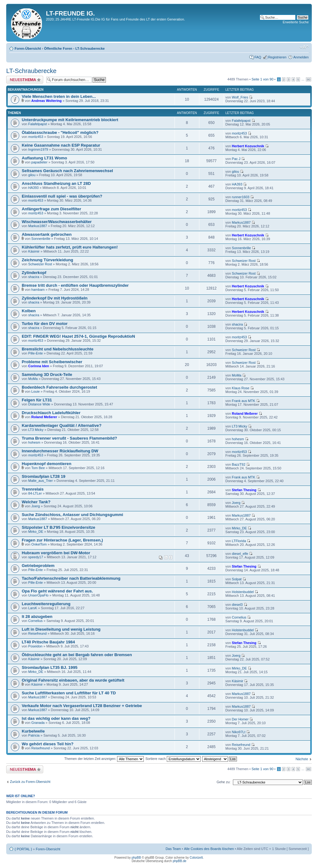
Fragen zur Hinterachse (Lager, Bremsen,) (62, 540)
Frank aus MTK (244, 401)
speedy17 (36, 557)
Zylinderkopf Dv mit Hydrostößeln (55, 298)
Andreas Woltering (47, 101)
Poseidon (35, 646)
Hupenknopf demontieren (47, 464)
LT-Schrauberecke (90, 48)
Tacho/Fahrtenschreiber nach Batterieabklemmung (71, 578)
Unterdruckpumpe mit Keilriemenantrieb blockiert (70, 120)
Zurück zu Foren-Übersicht (30, 782)
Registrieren (277, 57)
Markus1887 (38, 226)
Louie (36, 391)
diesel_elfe (240, 554)
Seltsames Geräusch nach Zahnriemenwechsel (67, 171)
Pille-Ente (36, 353)
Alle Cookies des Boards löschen (209, 849)
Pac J (236, 159)
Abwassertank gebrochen (47, 234)
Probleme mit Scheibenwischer (52, 362)
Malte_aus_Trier (41, 481)
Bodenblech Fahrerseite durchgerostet (59, 387)
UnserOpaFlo (38, 595)
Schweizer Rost (40, 264)
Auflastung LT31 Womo (44, 158)
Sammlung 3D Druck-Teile (47, 375)
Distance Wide (39, 404)
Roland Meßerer (44, 417)
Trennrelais (33, 489)
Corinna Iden (39, 366)
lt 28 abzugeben (37, 617)
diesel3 (237, 605)
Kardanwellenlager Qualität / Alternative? (62, 425)
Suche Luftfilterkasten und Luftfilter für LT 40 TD (69, 693)
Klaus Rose (241, 388)
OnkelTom (39, 544)
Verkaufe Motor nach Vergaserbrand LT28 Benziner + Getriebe (82, 706)
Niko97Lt (239, 732)
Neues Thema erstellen (25, 80)
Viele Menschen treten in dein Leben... (59, 96)
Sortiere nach (173, 759)
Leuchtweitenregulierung (46, 604)
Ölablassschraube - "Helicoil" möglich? (60, 132)
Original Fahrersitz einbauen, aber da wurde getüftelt (73, 680)
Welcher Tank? (36, 502)
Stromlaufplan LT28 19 (43, 476)
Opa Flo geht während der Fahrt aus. (57, 591)
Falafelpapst (38, 124)
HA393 (34, 188)
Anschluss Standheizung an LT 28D (56, 183)
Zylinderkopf (34, 273)
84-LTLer (35, 493)
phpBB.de (179, 861)
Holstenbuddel (243, 592)
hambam (38, 290)
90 (309, 79)
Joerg (36, 506)
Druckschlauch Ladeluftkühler (51, 413)
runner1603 (241, 197)
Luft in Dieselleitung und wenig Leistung (61, 629)
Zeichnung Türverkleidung (48, 260)
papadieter (39, 162)
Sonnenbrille (41, 239)
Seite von (262, 79)
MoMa (33, 379)
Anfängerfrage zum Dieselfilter (51, 209)
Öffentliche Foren (58, 48)
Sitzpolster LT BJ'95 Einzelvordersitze (59, 527)
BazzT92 (239, 464)
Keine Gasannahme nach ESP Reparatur (61, 145)
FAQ (258, 57)
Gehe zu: (223, 782)
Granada (38, 723)
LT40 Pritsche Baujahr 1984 (48, 642)
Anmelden (301, 57)
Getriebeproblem (38, 566)
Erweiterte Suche (296, 22)
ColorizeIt (196, 858)
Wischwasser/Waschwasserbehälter (57, 222)
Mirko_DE (36, 532)
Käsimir (34, 251)
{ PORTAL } (23, 849)
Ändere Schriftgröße (304, 47)
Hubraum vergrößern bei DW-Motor (56, 553)
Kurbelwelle (33, 731)
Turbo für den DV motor (45, 324)
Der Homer (240, 719)
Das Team (173, 849)
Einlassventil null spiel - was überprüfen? (62, 196)
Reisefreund (37, 633)
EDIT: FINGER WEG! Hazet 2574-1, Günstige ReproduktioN (78, 336)
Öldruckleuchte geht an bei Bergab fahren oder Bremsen (77, 655)
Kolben (29, 311)
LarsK (33, 608)
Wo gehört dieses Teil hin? (48, 744)
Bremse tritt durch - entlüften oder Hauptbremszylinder (75, 285)
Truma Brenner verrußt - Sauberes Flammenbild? (69, 438)
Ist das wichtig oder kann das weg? (56, 718)
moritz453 (36, 137)
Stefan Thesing (244, 490)
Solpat (237, 579)
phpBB (136, 858)
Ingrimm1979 (38, 149)
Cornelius (35, 621)
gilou (32, 175)
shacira (34, 277)
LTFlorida (239, 541)
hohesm (34, 442)
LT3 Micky (36, 430)
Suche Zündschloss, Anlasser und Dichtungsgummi (72, 515)
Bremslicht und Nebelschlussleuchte (58, 349)
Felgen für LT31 (37, 400)
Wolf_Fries (240, 97)
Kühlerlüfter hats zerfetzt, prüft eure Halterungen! (70, 247)
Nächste (302, 759)
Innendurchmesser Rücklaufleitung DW (60, 451)
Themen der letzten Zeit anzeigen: (104, 759)
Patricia (34, 735)
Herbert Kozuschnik (248, 146)
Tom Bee (38, 468)
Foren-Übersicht (28, 48)
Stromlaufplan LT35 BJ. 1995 (50, 667)
